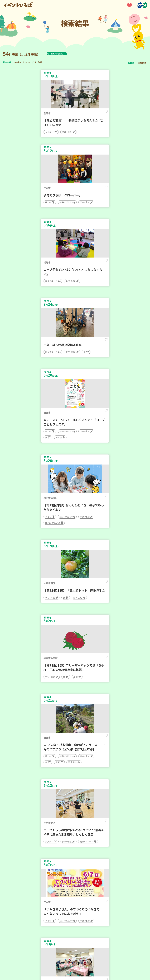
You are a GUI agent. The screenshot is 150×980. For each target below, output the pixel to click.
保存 (66, 114)
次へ (86, 866)
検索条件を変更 (64, 54)
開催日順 (142, 63)
